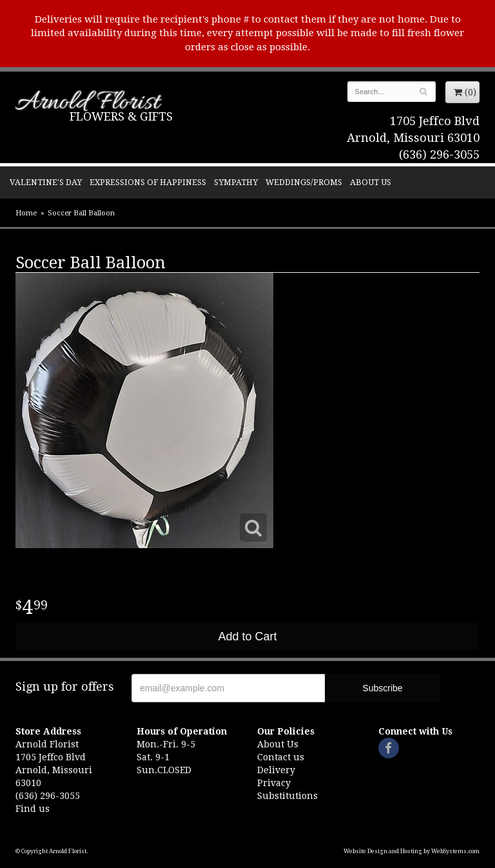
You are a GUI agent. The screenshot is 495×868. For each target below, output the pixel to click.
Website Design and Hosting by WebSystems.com (412, 851)
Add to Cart (247, 636)
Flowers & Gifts (121, 116)
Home (26, 213)
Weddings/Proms (304, 182)
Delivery (276, 770)
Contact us (281, 757)
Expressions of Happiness (148, 182)
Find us (33, 809)
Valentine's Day (46, 182)
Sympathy (236, 182)
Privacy (274, 783)
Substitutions (287, 796)
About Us (371, 182)
